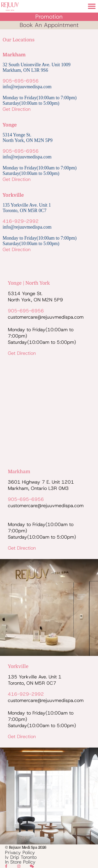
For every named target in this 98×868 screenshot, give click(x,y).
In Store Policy (20, 862)
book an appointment (49, 25)
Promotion (49, 17)
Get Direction (17, 109)
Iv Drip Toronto (21, 857)
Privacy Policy (20, 853)
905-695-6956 (21, 81)
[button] (92, 6)
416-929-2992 (21, 221)
